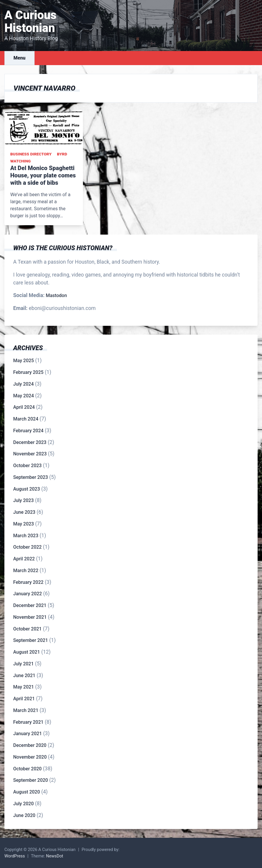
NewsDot (55, 856)
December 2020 (30, 745)
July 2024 (23, 384)
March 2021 (26, 710)
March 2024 (26, 419)
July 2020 (23, 804)
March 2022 (26, 571)
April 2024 (24, 407)
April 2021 (24, 699)
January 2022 (28, 594)
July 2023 (23, 500)
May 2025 (24, 361)
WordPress (15, 856)
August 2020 (27, 792)
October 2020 (27, 769)
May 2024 (24, 396)
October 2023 (27, 466)
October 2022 (27, 547)
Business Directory (31, 154)
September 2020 (31, 780)
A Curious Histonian (30, 22)
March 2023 (26, 536)
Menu (19, 58)
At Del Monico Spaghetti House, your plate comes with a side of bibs (43, 175)
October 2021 (27, 629)
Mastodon (56, 295)
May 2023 (24, 524)
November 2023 (30, 454)
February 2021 (28, 722)
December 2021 (30, 605)
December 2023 (30, 442)
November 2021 (30, 617)
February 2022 (28, 582)
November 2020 (30, 757)
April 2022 (24, 559)
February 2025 (28, 372)
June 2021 (24, 675)
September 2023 (31, 477)
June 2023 (24, 512)
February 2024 (28, 431)
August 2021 (27, 652)
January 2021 (28, 734)
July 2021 (23, 664)
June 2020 (24, 815)
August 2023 (27, 489)
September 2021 (31, 640)
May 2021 (24, 687)
